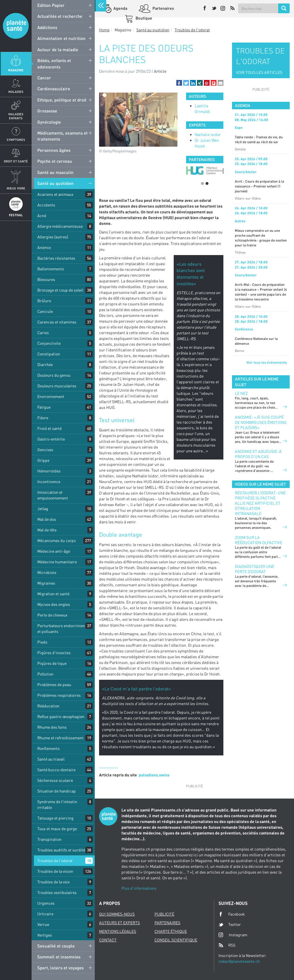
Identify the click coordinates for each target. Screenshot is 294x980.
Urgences (46, 903)
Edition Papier (51, 5)
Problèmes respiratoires (59, 695)
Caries (43, 333)
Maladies (16, 92)
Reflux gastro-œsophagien (61, 716)
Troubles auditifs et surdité (61, 850)
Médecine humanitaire (57, 562)
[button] (179, 83)
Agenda (120, 8)
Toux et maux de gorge (57, 829)
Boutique (143, 18)
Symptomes (16, 140)
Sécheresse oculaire (55, 780)
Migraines (46, 583)
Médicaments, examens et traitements (62, 136)
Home (104, 30)
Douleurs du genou (54, 375)
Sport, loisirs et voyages (60, 968)
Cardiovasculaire (54, 89)
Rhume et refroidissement (60, 738)
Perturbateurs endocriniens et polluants (62, 628)
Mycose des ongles (54, 604)
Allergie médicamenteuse (60, 226)
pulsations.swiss (154, 775)
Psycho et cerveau (55, 161)
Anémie (44, 247)
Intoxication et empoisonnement (53, 495)
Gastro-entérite (51, 439)
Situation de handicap (57, 791)
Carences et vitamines (57, 322)
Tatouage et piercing (55, 818)
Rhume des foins (52, 727)
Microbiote (47, 572)
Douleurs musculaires (57, 386)
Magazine (16, 70)
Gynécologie (49, 122)
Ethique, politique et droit (62, 100)
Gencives (45, 450)
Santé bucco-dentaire (56, 770)
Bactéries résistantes (56, 258)
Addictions (47, 27)
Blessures (46, 279)
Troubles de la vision (55, 871)
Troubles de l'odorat (55, 861)
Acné (42, 216)
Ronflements (49, 748)
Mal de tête (47, 530)
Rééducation (48, 706)
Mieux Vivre (16, 188)
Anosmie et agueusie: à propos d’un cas (258, 454)
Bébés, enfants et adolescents (54, 63)
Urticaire (45, 914)
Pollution (45, 674)
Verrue (43, 924)
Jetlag (43, 509)
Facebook (232, 914)
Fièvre (43, 418)
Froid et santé (50, 428)
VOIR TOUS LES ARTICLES (259, 72)
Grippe (43, 460)
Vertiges (45, 935)
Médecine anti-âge (54, 551)
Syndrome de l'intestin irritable (57, 804)
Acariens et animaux (55, 194)
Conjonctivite (49, 343)
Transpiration (49, 839)
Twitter (230, 925)
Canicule (45, 311)
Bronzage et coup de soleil (60, 290)
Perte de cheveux (52, 615)
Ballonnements (51, 269)
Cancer (44, 78)
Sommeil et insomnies (59, 957)
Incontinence (49, 482)
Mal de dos (47, 519)
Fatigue (44, 407)
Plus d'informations (139, 888)
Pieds (42, 642)
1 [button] (202, 183)
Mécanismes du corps (57, 540)
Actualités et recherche (60, 16)
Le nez (241, 393)
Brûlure (44, 301)
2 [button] (207, 183)
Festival (16, 215)
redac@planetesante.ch (239, 961)
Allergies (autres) (53, 237)
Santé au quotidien (56, 183)
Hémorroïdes (49, 471)
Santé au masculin (55, 172)
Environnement (51, 396)
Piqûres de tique (52, 663)
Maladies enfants (16, 116)
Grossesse (47, 111)
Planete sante (16, 26)
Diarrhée (45, 364)
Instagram (233, 935)
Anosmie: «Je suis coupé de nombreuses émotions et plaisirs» (261, 422)
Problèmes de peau (54, 685)
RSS (227, 945)
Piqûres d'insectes (54, 653)
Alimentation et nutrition (61, 38)
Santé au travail (51, 759)
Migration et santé (53, 594)
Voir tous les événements (267, 362)
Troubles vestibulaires (57, 892)
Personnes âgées (54, 150)
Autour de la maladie (58, 49)
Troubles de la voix (54, 882)
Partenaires (163, 8)
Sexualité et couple (56, 946)
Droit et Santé (16, 161)
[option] (205, 171)
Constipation (49, 354)
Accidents (46, 205)
